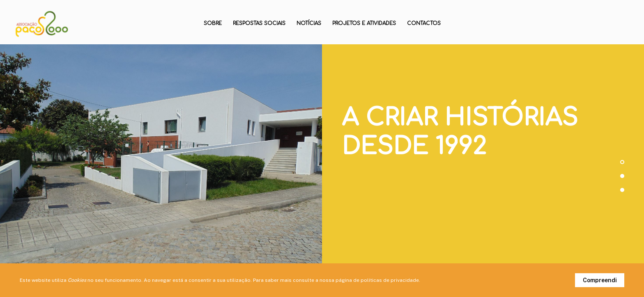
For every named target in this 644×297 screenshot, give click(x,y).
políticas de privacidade (390, 280)
